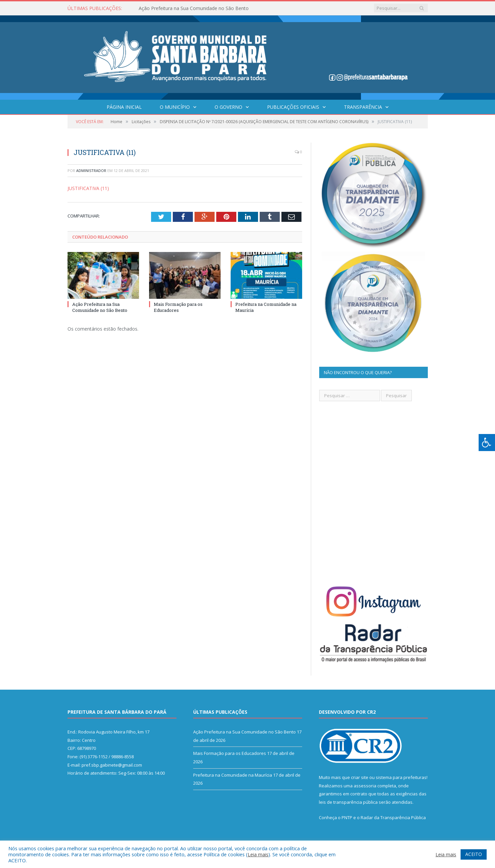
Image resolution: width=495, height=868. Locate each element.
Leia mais (258, 854)
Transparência (363, 107)
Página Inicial (124, 107)
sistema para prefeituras (401, 777)
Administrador (91, 170)
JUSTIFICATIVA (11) (88, 188)
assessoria (365, 786)
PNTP (347, 817)
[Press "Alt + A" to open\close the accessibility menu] (487, 443)
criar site (360, 777)
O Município (175, 107)
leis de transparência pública (348, 802)
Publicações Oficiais (293, 107)
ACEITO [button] (474, 854)
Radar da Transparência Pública (393, 817)
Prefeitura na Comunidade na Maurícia (233, 775)
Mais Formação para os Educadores (178, 307)
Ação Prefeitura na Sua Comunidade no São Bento (194, 8)
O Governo (228, 107)
